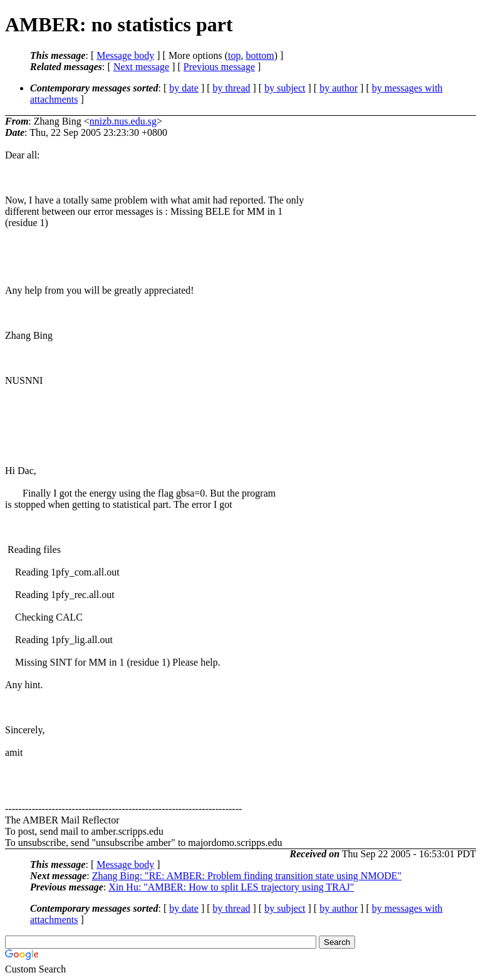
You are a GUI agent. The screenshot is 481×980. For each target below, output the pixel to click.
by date (184, 88)
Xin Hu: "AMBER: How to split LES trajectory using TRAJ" (231, 887)
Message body (125, 55)
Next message (141, 67)
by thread (232, 88)
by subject (285, 88)
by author (339, 88)
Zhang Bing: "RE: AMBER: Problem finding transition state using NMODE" (247, 876)
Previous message (219, 67)
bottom (260, 55)
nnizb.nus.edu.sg (123, 121)
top (234, 55)
